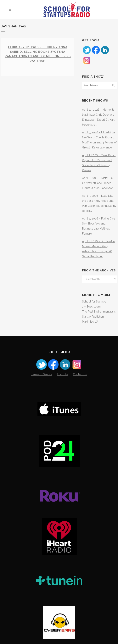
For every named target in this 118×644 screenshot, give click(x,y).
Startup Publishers (93, 317)
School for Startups (94, 302)
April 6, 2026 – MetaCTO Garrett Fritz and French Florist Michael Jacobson (98, 183)
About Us (63, 374)
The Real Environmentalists (99, 312)
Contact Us (80, 374)
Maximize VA (90, 322)
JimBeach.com (91, 307)
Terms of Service (42, 374)
